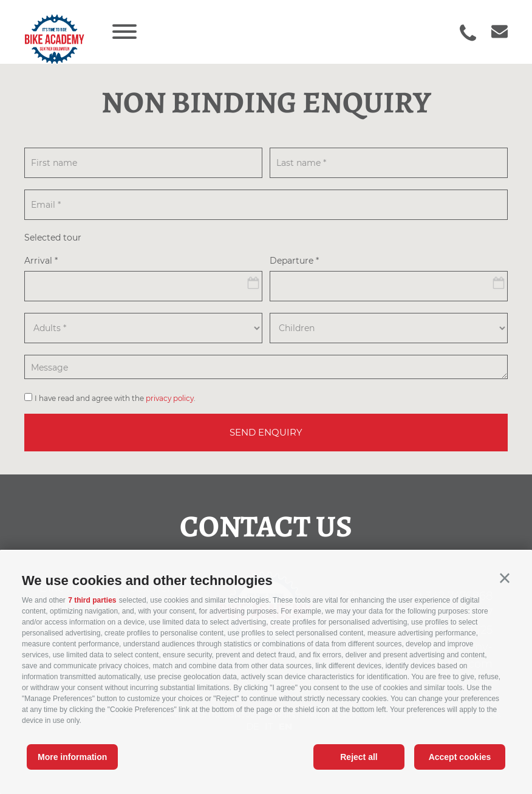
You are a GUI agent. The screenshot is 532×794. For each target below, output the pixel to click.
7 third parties (92, 600)
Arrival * (41, 261)
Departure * (294, 261)
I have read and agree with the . (115, 398)
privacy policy (170, 398)
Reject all (359, 757)
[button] (505, 578)
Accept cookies (460, 757)
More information (72, 757)
